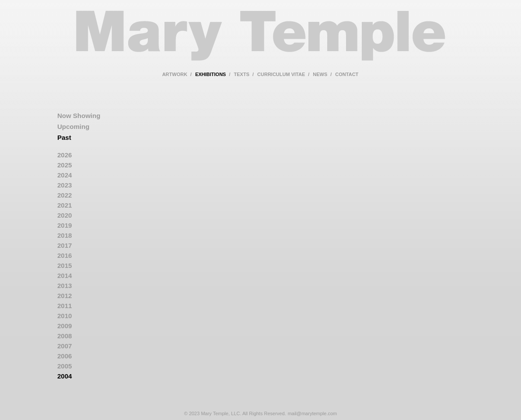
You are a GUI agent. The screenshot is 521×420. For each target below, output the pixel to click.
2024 (65, 175)
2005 (65, 366)
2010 (65, 316)
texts (242, 74)
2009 (65, 326)
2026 (65, 155)
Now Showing (79, 116)
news (320, 74)
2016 (65, 255)
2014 (65, 276)
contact (347, 74)
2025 (65, 165)
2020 (65, 215)
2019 (65, 225)
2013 (65, 286)
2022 (65, 195)
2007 (65, 346)
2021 (65, 205)
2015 (65, 266)
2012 (65, 296)
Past (64, 137)
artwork (175, 74)
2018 (65, 235)
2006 (65, 356)
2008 (65, 336)
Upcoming (73, 127)
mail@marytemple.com (313, 413)
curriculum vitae (281, 74)
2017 (65, 245)
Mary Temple (261, 41)
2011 (65, 306)
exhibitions (210, 74)
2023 (65, 185)
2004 (65, 376)
